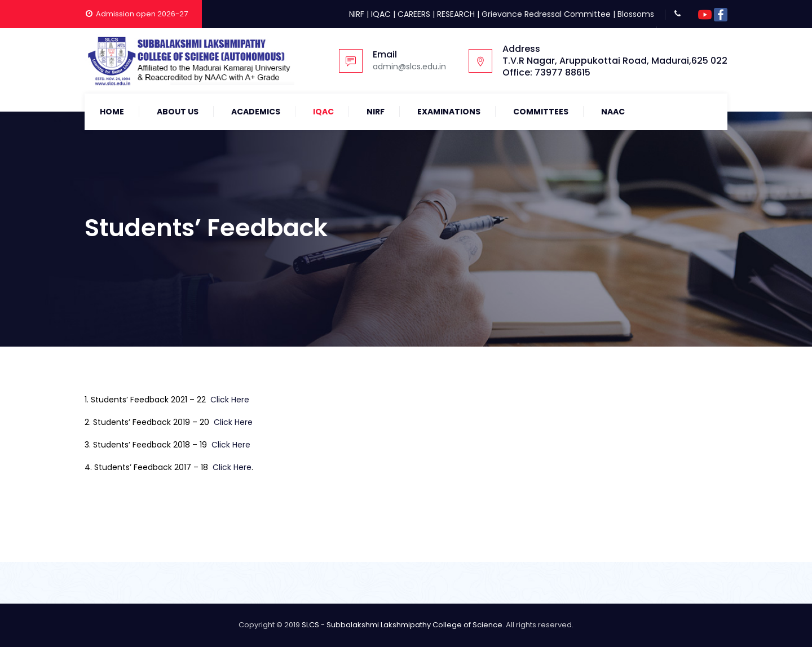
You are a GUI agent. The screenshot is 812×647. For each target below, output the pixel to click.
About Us (178, 112)
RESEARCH (456, 14)
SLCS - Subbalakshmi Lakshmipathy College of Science (402, 625)
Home (112, 112)
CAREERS (414, 14)
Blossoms (636, 14)
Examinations (449, 112)
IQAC (381, 14)
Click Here (230, 400)
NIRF (357, 14)
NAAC (613, 112)
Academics (256, 112)
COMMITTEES (541, 112)
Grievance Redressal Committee (546, 14)
